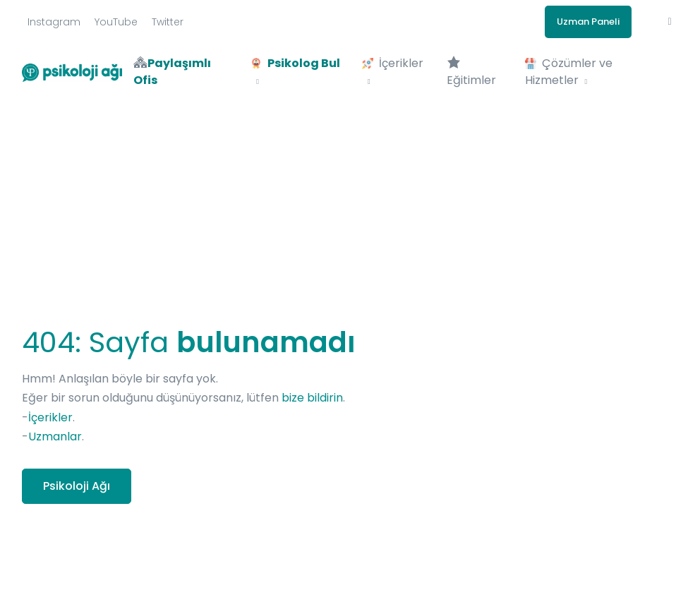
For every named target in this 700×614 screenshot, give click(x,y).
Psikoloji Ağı (77, 486)
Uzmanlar (55, 437)
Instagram (54, 22)
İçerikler (50, 417)
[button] (670, 22)
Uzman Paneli (588, 22)
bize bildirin (312, 398)
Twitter (168, 22)
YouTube (116, 22)
